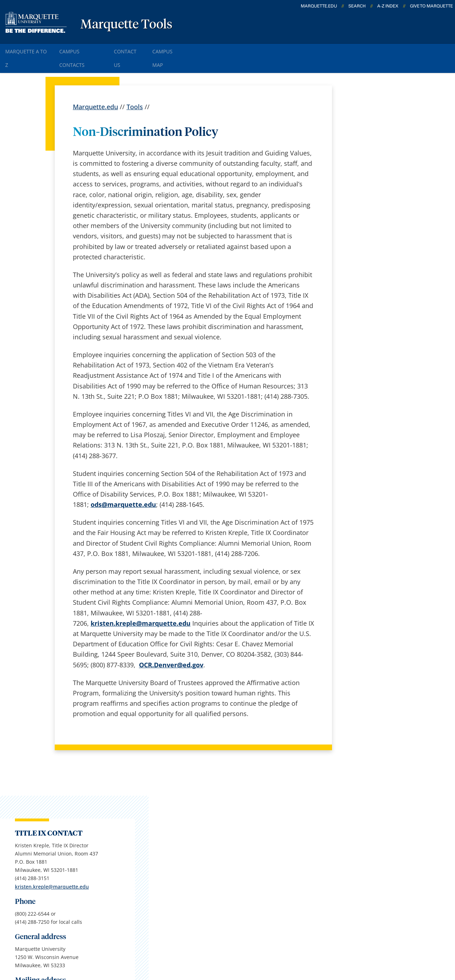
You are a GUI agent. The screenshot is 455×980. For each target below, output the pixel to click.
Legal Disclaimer (278, 941)
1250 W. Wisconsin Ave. (58, 814)
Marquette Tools (126, 25)
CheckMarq (239, 842)
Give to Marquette (431, 6)
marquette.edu (319, 6)
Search (357, 6)
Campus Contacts (92, 49)
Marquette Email (247, 823)
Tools (135, 89)
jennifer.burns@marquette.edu (381, 411)
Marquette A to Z (31, 49)
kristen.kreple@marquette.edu (381, 200)
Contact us (162, 879)
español (158, 804)
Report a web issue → (366, 859)
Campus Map (191, 49)
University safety (247, 898)
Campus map (166, 842)
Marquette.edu (95, 89)
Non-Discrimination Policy (350, 941)
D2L (228, 860)
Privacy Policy (224, 941)
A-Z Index (388, 6)
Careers (157, 823)
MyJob (231, 879)
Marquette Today (248, 804)
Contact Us (146, 49)
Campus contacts (172, 860)
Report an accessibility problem (381, 383)
